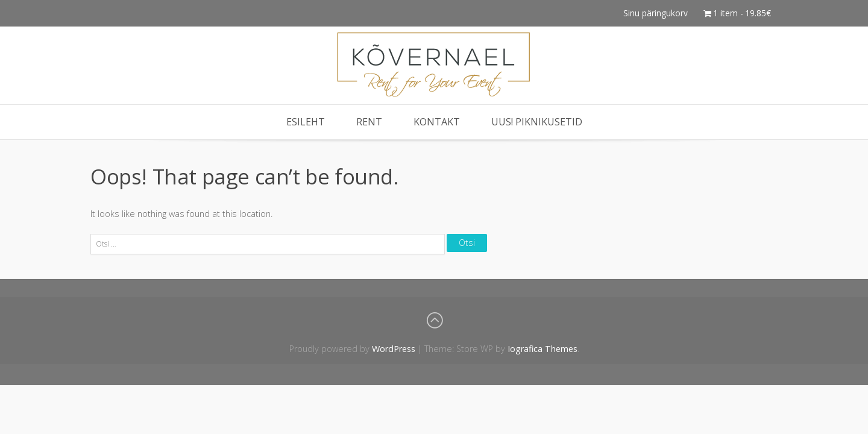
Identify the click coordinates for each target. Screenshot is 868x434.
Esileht (306, 122)
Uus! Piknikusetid (537, 122)
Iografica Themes (542, 349)
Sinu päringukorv (656, 13)
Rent (369, 122)
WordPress (394, 349)
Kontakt (437, 122)
